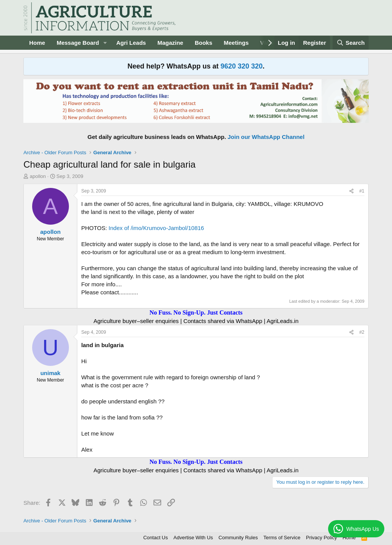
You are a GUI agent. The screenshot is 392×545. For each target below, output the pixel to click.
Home (37, 43)
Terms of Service (282, 538)
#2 (362, 332)
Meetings (236, 43)
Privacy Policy (321, 538)
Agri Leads (131, 43)
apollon (38, 176)
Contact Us (155, 538)
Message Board (78, 43)
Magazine (170, 43)
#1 (362, 191)
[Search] (351, 43)
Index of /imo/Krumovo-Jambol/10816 (156, 228)
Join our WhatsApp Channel (266, 137)
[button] (105, 43)
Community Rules (238, 538)
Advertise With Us (193, 538)
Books (204, 43)
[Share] (351, 191)
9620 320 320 (242, 66)
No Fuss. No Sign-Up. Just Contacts (196, 312)
